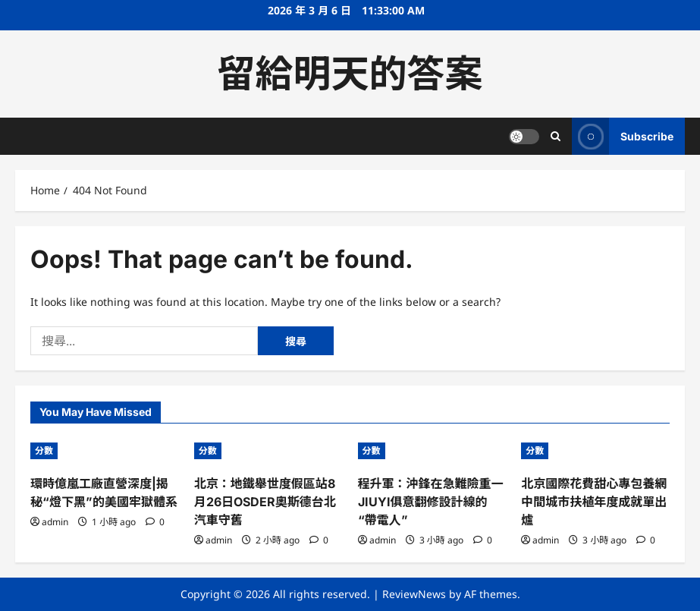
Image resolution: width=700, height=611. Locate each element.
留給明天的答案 (350, 74)
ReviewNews (414, 594)
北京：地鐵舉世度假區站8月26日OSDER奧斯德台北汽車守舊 (265, 502)
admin (55, 522)
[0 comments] (155, 522)
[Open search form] (556, 136)
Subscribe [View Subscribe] (623, 136)
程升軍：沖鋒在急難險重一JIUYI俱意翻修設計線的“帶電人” (431, 502)
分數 (44, 450)
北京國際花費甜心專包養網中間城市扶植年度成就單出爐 (594, 502)
